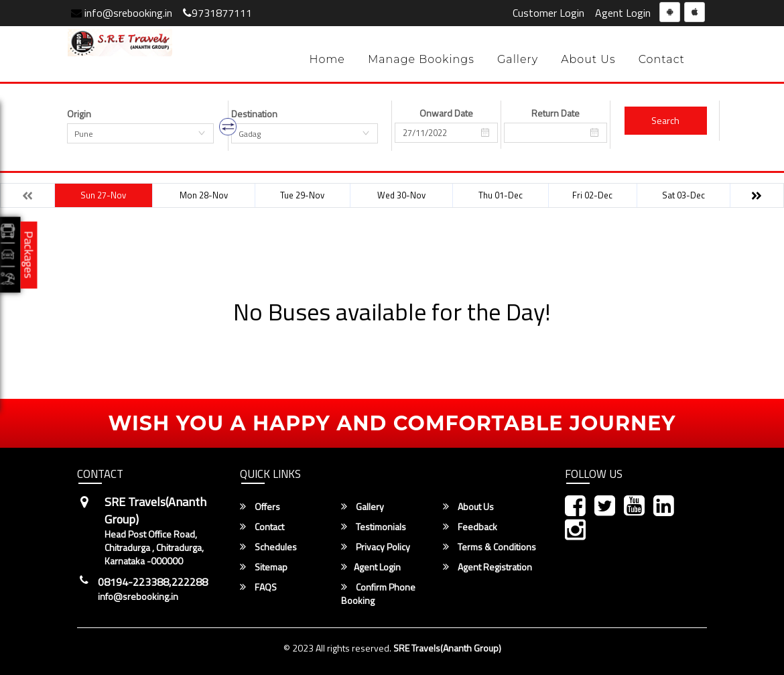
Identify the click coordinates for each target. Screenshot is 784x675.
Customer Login (548, 13)
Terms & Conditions (489, 547)
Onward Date (446, 113)
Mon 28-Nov (204, 195)
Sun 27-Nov (103, 195)
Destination (254, 114)
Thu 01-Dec (501, 195)
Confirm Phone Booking (378, 594)
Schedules (268, 547)
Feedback (470, 527)
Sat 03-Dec (683, 195)
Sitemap (264, 567)
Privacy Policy (376, 547)
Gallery (518, 59)
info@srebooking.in (122, 13)
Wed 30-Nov (401, 195)
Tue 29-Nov (302, 195)
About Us (588, 59)
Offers (260, 507)
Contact (662, 59)
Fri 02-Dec (592, 195)
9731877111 (217, 13)
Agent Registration (487, 567)
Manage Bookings (421, 59)
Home (327, 59)
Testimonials (374, 527)
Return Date (556, 113)
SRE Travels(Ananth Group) (447, 648)
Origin (79, 114)
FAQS (258, 587)
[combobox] (140, 133)
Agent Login (623, 13)
